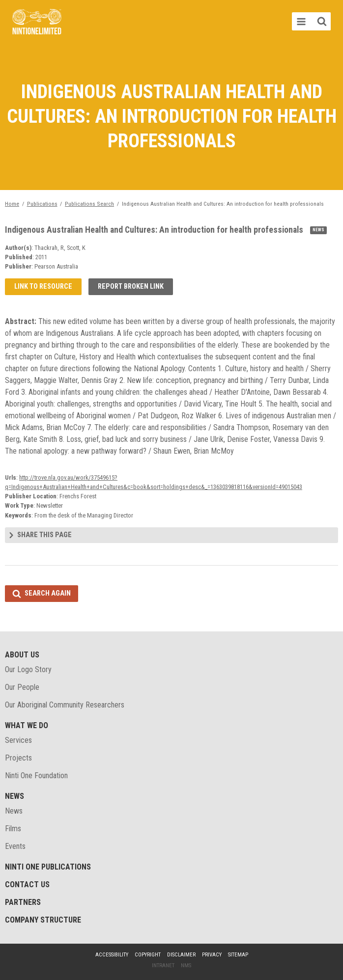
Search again (48, 593)
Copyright (148, 955)
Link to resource (43, 286)
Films (13, 829)
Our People (22, 687)
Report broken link (131, 286)
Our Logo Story (28, 669)
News (14, 796)
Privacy (212, 955)
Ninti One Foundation (36, 776)
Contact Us (27, 885)
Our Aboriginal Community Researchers (65, 705)
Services (18, 740)
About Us (22, 655)
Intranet (163, 966)
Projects (18, 758)
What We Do (27, 725)
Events (15, 846)
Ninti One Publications (48, 867)
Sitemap (238, 955)
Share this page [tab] (44, 535)
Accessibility (112, 955)
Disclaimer (181, 955)
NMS (186, 966)
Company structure (43, 920)
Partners (23, 902)
